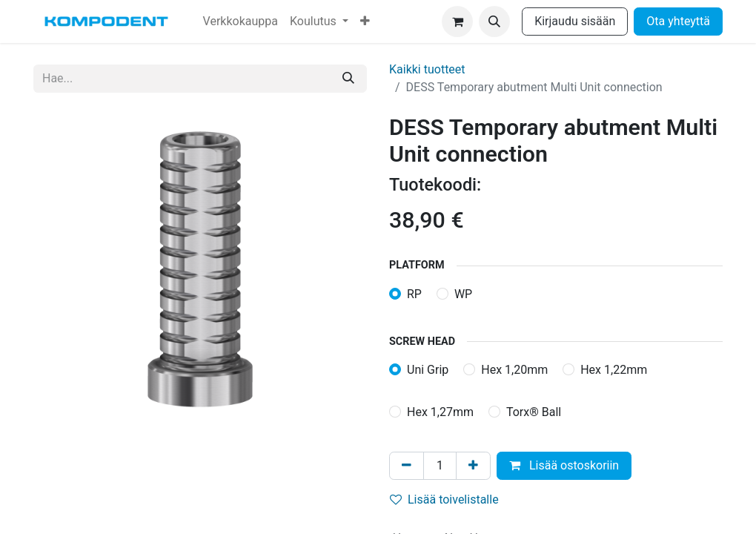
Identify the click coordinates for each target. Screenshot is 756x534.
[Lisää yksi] (473, 466)
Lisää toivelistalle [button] (444, 500)
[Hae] (348, 79)
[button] (494, 22)
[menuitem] (241, 22)
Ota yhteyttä (678, 21)
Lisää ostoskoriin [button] (564, 465)
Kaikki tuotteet (427, 69)
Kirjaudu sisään (575, 21)
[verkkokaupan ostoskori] (457, 22)
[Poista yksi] (407, 466)
